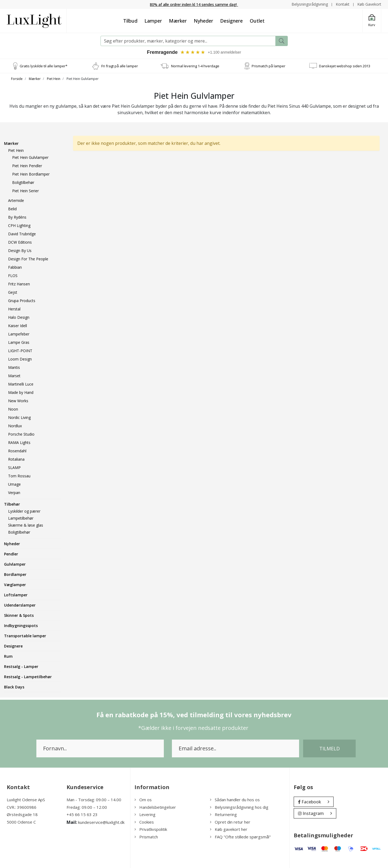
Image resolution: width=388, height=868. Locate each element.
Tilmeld (330, 748)
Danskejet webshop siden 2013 (345, 66)
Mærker (178, 21)
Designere (231, 21)
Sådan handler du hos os (235, 800)
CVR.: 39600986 (22, 807)
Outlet (257, 21)
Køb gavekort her (229, 829)
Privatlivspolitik (151, 829)
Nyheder (203, 21)
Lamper (153, 21)
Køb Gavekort (369, 4)
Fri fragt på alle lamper (120, 66)
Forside (17, 79)
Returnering (223, 814)
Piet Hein (54, 79)
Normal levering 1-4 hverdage (195, 66)
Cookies (144, 822)
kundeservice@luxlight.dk (101, 822)
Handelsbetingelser (155, 807)
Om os (143, 800)
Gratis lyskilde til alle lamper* (44, 66)
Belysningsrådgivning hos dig (239, 807)
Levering (145, 814)
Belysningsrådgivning (310, 4)
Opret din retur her (230, 822)
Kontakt (343, 4)
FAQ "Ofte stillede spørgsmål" (240, 837)
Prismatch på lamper (269, 66)
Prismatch (146, 837)
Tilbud (130, 21)
